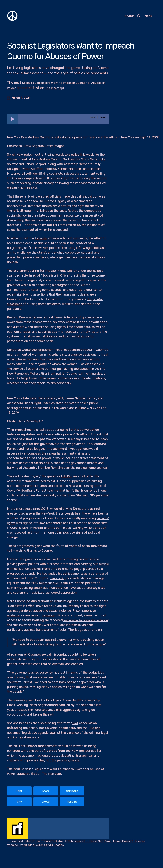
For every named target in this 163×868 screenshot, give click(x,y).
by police (50, 615)
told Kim (67, 476)
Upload (46, 802)
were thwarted (32, 528)
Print (19, 791)
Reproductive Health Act (75, 583)
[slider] (63, 119)
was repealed (17, 532)
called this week (83, 155)
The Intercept (75, 88)
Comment (72, 791)
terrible (12, 569)
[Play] (12, 119)
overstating (77, 578)
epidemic (14, 615)
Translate (72, 802)
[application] (58, 119)
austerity (29, 588)
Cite (19, 802)
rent (75, 723)
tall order (41, 238)
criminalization (37, 625)
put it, (61, 374)
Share (46, 791)
